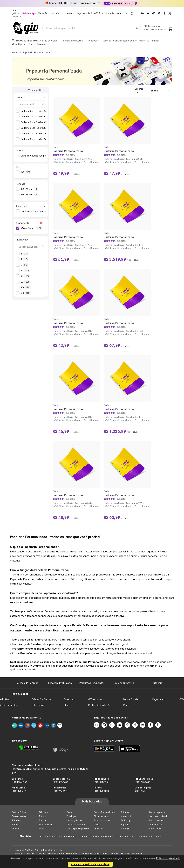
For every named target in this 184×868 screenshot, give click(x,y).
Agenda (125, 824)
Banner (43, 820)
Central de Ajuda (65, 13)
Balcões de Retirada (27, 683)
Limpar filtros (36, 90)
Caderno (57, 147)
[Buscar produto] (31, 104)
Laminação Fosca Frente (36, 211)
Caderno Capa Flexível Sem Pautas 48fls (44, 133)
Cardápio (126, 828)
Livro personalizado (158, 816)
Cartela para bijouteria (78, 828)
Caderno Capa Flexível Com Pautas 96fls (44, 122)
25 (25, 276)
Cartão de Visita (20, 816)
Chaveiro (98, 828)
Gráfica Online (19, 812)
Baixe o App (70, 699)
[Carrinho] (170, 29)
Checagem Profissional (59, 683)
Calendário (127, 816)
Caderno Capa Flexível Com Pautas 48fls (44, 117)
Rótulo (42, 816)
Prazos (127, 705)
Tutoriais (157, 683)
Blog (66, 705)
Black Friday (155, 828)
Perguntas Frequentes (92, 683)
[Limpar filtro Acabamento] (41, 223)
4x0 (26, 172)
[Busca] (138, 28)
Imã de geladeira (75, 820)
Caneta (97, 824)
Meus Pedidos (46, 13)
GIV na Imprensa (124, 683)
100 (26, 287)
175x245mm (30, 189)
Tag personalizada (76, 824)
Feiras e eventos (156, 820)
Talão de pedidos (102, 820)
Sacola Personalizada (105, 812)
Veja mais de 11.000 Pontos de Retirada (99, 13)
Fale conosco (38, 705)
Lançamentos (155, 824)
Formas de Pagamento (27, 717)
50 (25, 282)
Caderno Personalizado (68, 151)
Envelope (71, 816)
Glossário (25, 836)
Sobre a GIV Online (41, 699)
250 (26, 293)
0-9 (160, 836)
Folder (15, 824)
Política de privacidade (168, 858)
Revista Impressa (157, 812)
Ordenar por (139, 90)
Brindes (125, 812)
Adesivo (16, 828)
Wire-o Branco (31, 228)
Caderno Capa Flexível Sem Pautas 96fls (44, 139)
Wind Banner (46, 824)
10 (25, 271)
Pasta (69, 812)
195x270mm (30, 195)
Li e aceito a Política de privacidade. (90, 864)
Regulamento (159, 699)
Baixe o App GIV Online (108, 740)
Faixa (42, 828)
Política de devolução (99, 705)
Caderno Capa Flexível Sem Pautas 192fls (44, 128)
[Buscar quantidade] (31, 247)
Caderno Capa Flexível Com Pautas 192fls (45, 111)
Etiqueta (43, 812)
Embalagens (127, 820)
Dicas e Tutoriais (131, 699)
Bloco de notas (101, 816)
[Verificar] (28, 748)
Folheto (16, 820)
